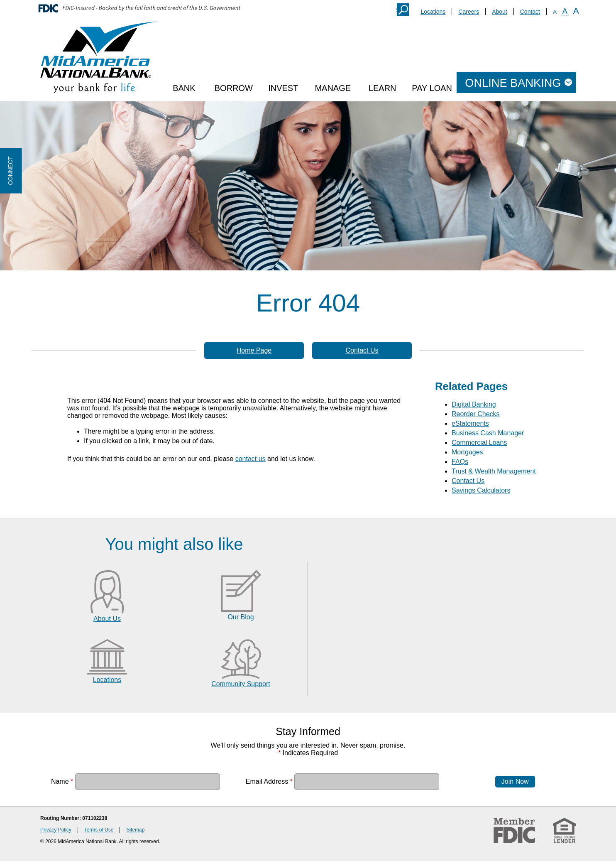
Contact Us (362, 350)
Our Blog (241, 617)
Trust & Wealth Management (494, 471)
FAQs (460, 462)
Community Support (241, 684)
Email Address (269, 781)
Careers (469, 12)
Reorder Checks (476, 414)
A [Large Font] (576, 11)
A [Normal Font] (565, 11)
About (500, 12)
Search (403, 10)
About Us (107, 619)
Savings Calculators (481, 490)
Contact (530, 12)
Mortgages (467, 452)
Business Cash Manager (488, 433)
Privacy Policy (56, 830)
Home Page (254, 350)
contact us (251, 459)
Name (62, 781)
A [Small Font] (555, 12)
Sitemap (135, 830)
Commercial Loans (479, 443)
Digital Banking (474, 404)
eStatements (470, 423)
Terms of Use (99, 830)
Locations (433, 12)
